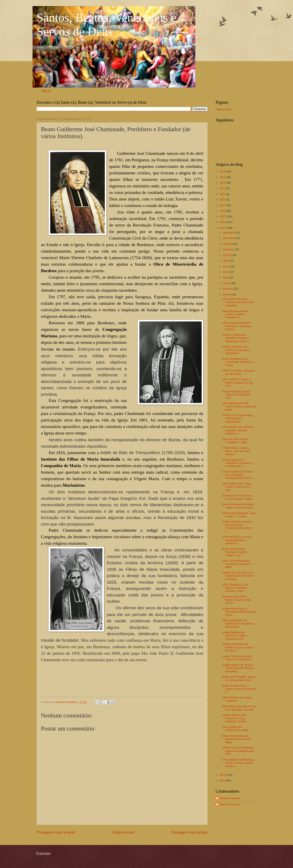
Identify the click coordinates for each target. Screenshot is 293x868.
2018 (223, 211)
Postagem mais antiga (189, 832)
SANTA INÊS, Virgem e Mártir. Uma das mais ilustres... (236, 451)
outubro (228, 244)
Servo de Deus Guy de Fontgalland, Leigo (235, 441)
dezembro (229, 233)
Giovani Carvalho (230, 798)
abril (226, 278)
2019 (223, 205)
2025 (223, 177)
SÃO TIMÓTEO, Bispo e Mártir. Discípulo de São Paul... (238, 383)
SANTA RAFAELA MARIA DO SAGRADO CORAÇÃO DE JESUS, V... (237, 526)
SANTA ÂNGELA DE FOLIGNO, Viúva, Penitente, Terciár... (235, 718)
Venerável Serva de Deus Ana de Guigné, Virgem (237, 497)
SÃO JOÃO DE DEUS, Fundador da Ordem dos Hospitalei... (238, 302)
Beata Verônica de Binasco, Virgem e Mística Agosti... (238, 506)
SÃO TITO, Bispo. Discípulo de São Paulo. (238, 372)
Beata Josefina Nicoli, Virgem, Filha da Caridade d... (239, 689)
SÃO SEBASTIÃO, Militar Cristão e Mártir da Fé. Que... (237, 487)
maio (226, 272)
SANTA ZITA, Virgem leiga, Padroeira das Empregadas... (238, 418)
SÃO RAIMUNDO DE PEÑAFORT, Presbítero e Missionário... (239, 624)
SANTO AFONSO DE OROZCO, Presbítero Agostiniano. (236, 350)
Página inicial (123, 832)
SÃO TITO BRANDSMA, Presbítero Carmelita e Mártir (237, 564)
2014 (223, 775)
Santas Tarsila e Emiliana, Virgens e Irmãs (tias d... (238, 658)
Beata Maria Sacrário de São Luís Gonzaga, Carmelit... (239, 708)
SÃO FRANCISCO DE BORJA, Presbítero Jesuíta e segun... (235, 588)
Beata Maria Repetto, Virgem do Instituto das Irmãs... (239, 678)
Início (46, 91)
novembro (229, 238)
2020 (223, 200)
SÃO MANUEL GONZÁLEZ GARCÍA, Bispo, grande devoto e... (238, 763)
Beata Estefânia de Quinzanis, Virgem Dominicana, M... (234, 636)
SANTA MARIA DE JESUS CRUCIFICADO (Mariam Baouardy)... (238, 668)
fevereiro (228, 289)
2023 (223, 183)
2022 (223, 188)
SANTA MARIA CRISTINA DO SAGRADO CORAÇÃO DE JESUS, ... (239, 475)
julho (226, 261)
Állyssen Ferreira (230, 804)
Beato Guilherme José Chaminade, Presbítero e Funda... (238, 362)
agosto (227, 255)
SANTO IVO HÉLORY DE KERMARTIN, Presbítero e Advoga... (238, 576)
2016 (223, 222)
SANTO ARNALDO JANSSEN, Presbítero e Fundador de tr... (238, 463)
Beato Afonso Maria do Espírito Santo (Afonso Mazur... (237, 739)
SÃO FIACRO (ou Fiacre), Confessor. (237, 699)
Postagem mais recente (56, 832)
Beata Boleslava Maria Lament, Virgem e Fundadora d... (235, 314)
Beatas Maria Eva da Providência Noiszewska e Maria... (239, 612)
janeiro (227, 294)
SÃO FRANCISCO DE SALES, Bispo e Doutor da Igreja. (239, 406)
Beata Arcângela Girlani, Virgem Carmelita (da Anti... (236, 395)
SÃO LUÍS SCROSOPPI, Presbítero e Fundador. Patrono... (237, 326)
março (227, 283)
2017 (223, 216)
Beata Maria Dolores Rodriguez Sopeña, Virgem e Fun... (235, 552)
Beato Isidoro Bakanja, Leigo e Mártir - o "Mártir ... (239, 515)
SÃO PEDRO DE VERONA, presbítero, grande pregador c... (238, 430)
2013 (223, 781)
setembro (229, 249)
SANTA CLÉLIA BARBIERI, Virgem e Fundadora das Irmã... (238, 751)
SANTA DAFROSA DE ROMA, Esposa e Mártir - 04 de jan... (238, 647)
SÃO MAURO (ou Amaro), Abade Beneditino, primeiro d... (237, 540)
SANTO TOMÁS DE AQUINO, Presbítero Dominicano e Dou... (236, 338)
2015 (223, 228)
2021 (223, 194)
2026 (223, 171)
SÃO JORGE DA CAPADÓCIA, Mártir (235, 729)
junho (226, 266)
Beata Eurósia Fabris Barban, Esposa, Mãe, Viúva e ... (237, 600)
